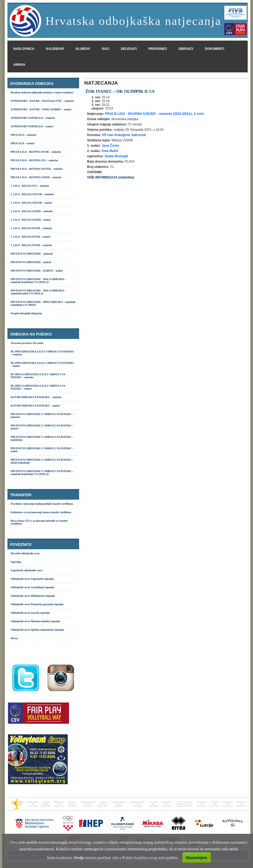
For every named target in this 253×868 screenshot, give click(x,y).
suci (106, 49)
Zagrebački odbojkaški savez (27, 570)
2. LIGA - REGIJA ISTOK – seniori (30, 237)
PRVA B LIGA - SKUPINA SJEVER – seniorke (37, 169)
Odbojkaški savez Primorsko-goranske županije (37, 604)
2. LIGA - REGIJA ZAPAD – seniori (31, 220)
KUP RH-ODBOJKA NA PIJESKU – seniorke (36, 397)
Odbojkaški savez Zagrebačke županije (32, 579)
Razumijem (197, 858)
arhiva (19, 65)
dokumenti (215, 49)
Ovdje (79, 858)
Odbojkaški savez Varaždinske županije (33, 587)
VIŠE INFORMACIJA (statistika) (111, 177)
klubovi (83, 49)
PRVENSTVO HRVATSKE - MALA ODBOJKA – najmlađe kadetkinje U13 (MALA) (38, 281)
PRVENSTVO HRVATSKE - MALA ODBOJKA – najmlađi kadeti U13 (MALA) (38, 292)
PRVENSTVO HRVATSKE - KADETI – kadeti (37, 271)
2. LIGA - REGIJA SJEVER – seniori (31, 203)
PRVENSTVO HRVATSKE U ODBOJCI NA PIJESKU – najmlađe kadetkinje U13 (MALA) (42, 473)
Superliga (16, 562)
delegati (129, 49)
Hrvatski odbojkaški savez (25, 553)
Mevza (14, 638)
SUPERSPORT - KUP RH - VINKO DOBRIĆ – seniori (41, 109)
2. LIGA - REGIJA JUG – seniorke (30, 186)
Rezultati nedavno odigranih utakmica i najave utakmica (42, 92)
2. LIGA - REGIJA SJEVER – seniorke (32, 194)
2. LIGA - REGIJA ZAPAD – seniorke (32, 211)
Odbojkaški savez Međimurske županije (33, 596)
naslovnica (24, 49)
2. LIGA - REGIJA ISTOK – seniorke (31, 228)
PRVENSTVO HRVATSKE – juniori (31, 262)
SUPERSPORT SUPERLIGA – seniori (32, 126)
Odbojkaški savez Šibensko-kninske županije (35, 621)
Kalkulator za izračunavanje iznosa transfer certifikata (41, 512)
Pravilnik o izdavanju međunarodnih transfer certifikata (42, 504)
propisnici (158, 49)
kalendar (55, 49)
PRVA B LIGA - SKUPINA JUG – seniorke (34, 160)
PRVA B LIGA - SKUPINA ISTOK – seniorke (36, 152)
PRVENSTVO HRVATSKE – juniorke (32, 254)
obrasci (186, 49)
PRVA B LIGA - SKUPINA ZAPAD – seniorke (36, 177)
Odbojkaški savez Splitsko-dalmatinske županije (37, 630)
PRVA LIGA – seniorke (23, 135)
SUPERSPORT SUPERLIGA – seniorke (33, 118)
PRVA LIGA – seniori (22, 143)
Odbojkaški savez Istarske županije (30, 613)
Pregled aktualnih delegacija (26, 313)
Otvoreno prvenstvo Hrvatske (27, 343)
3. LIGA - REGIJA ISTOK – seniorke (31, 245)
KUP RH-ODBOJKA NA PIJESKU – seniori (35, 406)
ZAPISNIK (95, 172)
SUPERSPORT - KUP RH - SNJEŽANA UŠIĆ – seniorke (42, 101)
